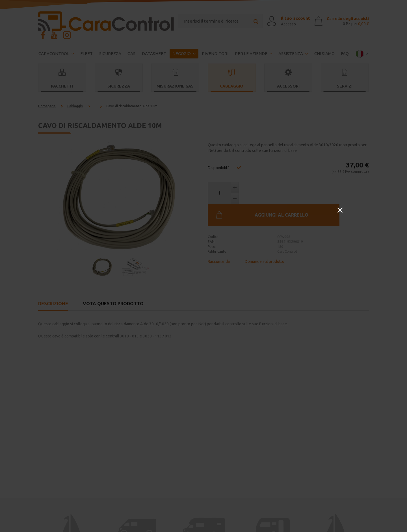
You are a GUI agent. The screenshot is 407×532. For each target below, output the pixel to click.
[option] (203, 266)
